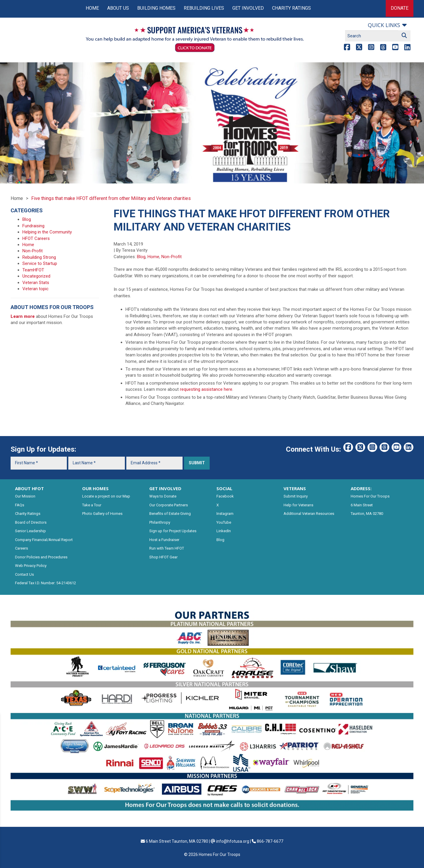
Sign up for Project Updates (173, 531)
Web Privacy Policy (31, 566)
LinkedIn (224, 531)
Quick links (384, 25)
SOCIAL (224, 488)
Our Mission (25, 496)
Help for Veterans (298, 505)
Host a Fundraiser (164, 540)
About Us (118, 8)
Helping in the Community (47, 232)
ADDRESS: (361, 488)
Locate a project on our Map (106, 496)
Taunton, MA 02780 (367, 514)
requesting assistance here (206, 389)
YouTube (224, 522)
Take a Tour (92, 505)
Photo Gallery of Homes (102, 514)
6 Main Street (362, 505)
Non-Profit (172, 257)
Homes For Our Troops (370, 496)
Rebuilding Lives (204, 8)
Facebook (225, 496)
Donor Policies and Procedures (41, 557)
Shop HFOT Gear (163, 557)
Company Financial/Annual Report (44, 540)
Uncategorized (36, 276)
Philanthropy (160, 522)
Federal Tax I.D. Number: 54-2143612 (45, 583)
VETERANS (295, 488)
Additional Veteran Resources (309, 514)
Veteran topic (35, 289)
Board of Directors (31, 522)
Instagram (225, 514)
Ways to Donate (163, 496)
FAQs (20, 505)
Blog (141, 257)
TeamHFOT (33, 270)
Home (92, 8)
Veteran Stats (36, 283)
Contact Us (24, 574)
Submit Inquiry (296, 496)
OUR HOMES (95, 488)
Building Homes (156, 8)
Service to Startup (40, 263)
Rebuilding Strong (39, 257)
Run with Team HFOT (167, 548)
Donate (400, 8)
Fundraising (33, 226)
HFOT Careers (36, 238)
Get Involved (248, 8)
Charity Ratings (291, 8)
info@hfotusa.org (233, 841)
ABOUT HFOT (29, 488)
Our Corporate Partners (169, 505)
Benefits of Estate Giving (170, 514)
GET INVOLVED (165, 488)
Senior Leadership (30, 531)
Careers (21, 548)
